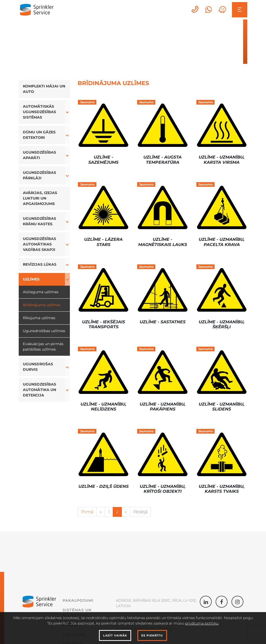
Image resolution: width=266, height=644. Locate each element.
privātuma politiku (202, 623)
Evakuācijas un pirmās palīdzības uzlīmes (43, 347)
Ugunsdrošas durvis (38, 367)
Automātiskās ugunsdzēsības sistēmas (39, 112)
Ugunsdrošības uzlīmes (44, 331)
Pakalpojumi (78, 600)
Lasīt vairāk (115, 635)
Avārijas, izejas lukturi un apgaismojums (40, 198)
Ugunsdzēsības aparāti (39, 155)
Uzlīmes (31, 279)
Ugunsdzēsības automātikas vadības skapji (39, 244)
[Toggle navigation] (240, 10)
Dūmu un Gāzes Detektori (39, 135)
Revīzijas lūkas (40, 264)
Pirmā (87, 512)
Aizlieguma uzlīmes (41, 292)
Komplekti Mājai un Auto (44, 89)
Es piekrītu (152, 635)
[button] (68, 112)
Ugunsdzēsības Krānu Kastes (39, 221)
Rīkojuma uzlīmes (39, 318)
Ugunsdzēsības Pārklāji (39, 175)
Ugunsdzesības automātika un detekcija (39, 390)
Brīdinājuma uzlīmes (42, 305)
